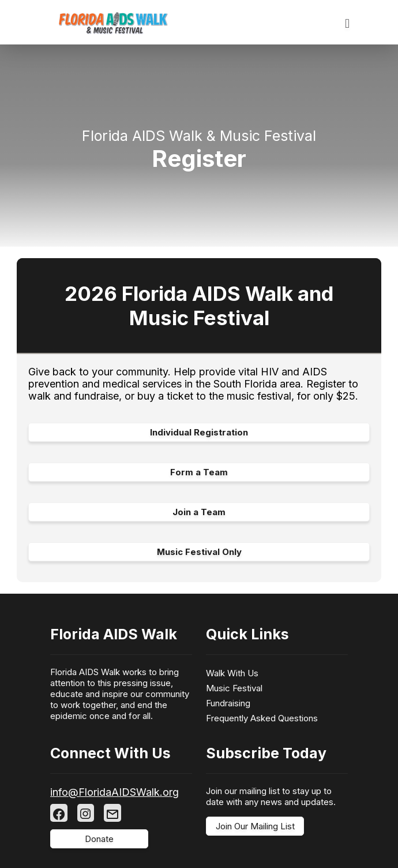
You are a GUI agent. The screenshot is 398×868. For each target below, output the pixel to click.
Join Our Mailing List (255, 826)
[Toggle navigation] (347, 24)
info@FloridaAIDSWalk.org (114, 792)
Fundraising (228, 703)
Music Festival (234, 688)
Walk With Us (232, 673)
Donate (99, 839)
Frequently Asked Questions (262, 718)
